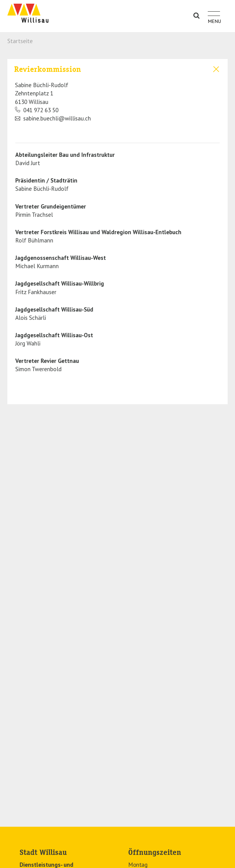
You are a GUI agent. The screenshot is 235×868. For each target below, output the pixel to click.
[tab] (117, 93)
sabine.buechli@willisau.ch (53, 118)
